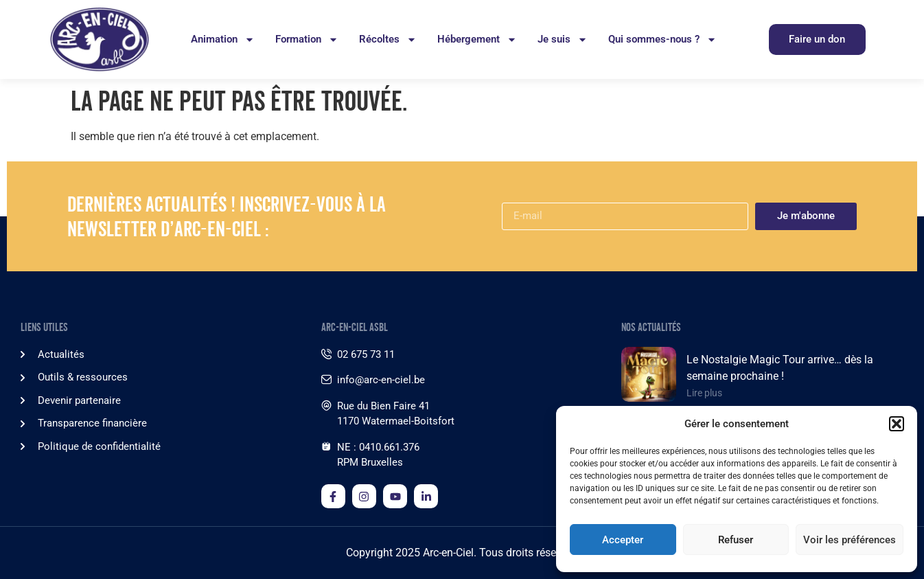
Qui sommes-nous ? (662, 39)
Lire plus (704, 393)
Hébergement (477, 39)
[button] (897, 424)
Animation (223, 39)
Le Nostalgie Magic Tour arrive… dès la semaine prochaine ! (780, 368)
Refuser (736, 540)
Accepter (623, 540)
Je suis (563, 39)
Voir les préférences (850, 540)
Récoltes (388, 39)
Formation (307, 39)
